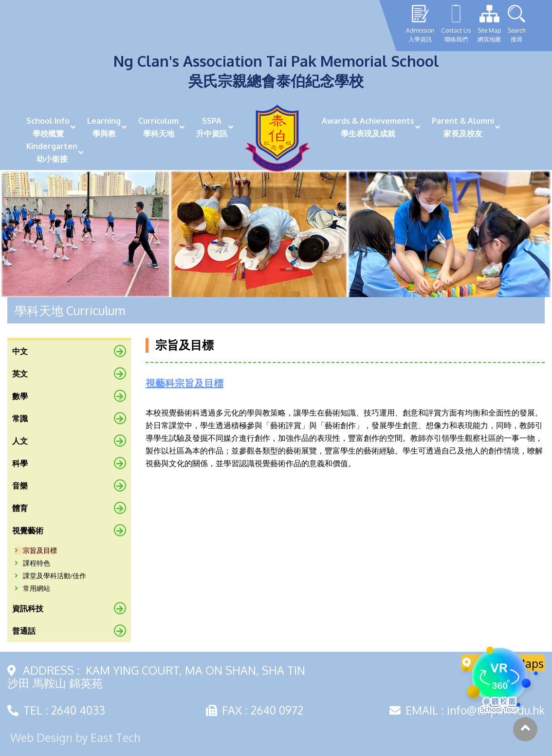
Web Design (41, 737)
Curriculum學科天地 (158, 127)
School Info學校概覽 (48, 127)
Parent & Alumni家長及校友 (463, 127)
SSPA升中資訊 (212, 127)
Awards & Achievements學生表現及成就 (368, 127)
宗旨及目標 (36, 551)
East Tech (115, 737)
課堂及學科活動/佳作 (50, 576)
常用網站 (32, 589)
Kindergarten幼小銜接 (52, 152)
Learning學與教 (104, 127)
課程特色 (32, 563)
